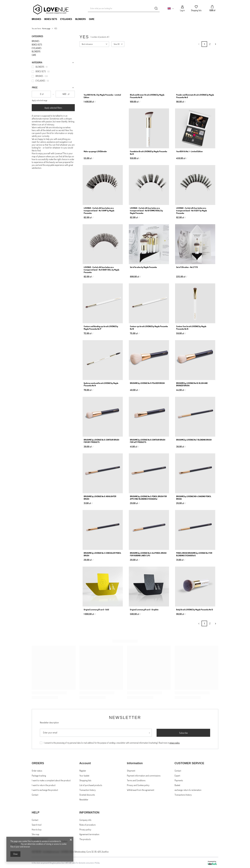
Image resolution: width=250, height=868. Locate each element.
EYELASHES (66, 19)
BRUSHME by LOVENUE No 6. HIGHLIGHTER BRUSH (100, 498)
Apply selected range (40, 100)
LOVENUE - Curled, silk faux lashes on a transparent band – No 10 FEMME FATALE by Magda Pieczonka (146, 211)
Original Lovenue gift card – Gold (96, 610)
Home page (46, 28)
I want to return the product (44, 785)
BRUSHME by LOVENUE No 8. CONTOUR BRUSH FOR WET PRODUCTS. (148, 441)
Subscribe (183, 733)
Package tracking (39, 775)
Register (83, 770)
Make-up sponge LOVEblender (95, 151)
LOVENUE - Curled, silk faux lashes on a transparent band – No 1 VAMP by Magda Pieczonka (99, 211)
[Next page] (215, 44)
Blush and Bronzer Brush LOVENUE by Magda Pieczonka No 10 (147, 96)
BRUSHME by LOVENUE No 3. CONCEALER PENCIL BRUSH (102, 554)
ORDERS (38, 763)
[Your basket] (212, 8)
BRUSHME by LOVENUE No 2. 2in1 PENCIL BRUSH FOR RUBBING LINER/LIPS (148, 554)
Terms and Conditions (136, 780)
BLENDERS (81, 19)
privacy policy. (175, 743)
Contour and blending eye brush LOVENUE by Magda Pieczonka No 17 (101, 328)
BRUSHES (36, 19)
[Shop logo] (56, 8)
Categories (37, 36)
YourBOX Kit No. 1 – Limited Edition (189, 151)
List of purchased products (91, 785)
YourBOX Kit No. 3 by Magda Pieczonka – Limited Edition (102, 96)
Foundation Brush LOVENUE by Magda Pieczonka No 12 (149, 153)
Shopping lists (196, 10)
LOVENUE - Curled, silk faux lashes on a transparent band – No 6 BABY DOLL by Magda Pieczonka (101, 270)
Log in (182, 10)
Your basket (84, 775)
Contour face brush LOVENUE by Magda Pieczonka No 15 (191, 328)
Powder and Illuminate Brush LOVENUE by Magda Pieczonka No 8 (195, 96)
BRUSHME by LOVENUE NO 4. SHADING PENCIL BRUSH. (194, 498)
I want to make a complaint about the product (51, 780)
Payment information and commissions (144, 775)
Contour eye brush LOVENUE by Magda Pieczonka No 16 (149, 328)
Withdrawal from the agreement (141, 790)
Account (85, 763)
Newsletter (125, 717)
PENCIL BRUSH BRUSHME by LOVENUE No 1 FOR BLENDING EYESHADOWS (194, 554)
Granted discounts (87, 794)
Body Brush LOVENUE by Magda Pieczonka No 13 (195, 610)
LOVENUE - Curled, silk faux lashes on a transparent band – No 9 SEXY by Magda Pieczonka (192, 211)
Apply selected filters (53, 108)
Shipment (131, 770)
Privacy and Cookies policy (138, 785)
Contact (35, 794)
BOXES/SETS (51, 19)
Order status (37, 770)
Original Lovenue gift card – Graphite (144, 610)
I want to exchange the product (45, 790)
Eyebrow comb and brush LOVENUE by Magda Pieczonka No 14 (101, 384)
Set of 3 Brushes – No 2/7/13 (187, 267)
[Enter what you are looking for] (124, 8)
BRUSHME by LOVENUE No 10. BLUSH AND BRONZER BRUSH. (192, 384)
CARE (92, 19)
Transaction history (88, 790)
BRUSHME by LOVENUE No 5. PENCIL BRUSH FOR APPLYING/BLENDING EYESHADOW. (148, 498)
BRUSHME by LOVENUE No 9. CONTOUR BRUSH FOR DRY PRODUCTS (101, 441)
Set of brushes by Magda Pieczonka (143, 267)
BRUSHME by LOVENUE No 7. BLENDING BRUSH (194, 440)
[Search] (156, 8)
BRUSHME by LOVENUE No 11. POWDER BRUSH (147, 383)
